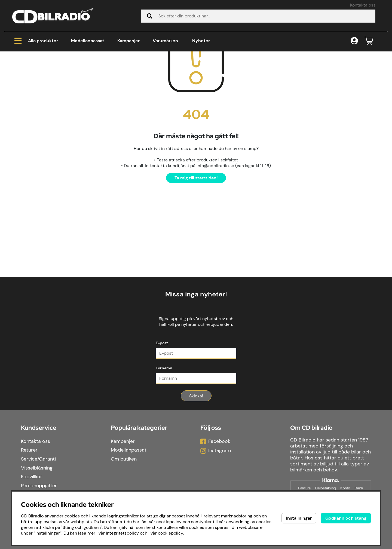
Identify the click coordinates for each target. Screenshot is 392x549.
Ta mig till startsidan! (196, 244)
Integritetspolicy (122, 533)
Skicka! (196, 462)
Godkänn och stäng (346, 518)
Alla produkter (36, 41)
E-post (162, 409)
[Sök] (258, 16)
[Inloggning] (354, 41)
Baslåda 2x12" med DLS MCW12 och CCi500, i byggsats (174, 73)
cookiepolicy (170, 533)
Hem (22, 73)
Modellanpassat (88, 41)
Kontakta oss (363, 5)
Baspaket (94, 73)
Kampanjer (128, 41)
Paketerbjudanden (55, 73)
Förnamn (164, 434)
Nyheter (201, 41)
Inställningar (299, 518)
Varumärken (165, 41)
